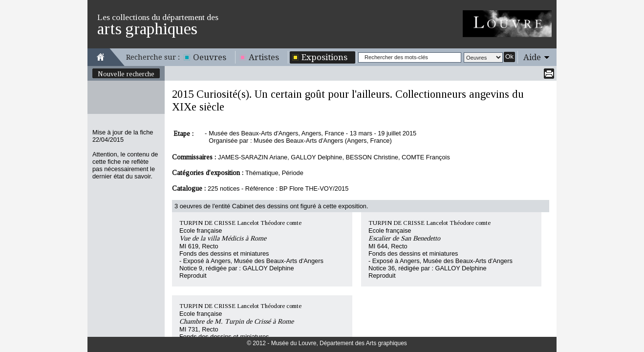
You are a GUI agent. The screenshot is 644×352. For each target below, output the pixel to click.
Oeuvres (210, 57)
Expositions (324, 57)
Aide (532, 57)
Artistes (264, 57)
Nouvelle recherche (126, 74)
